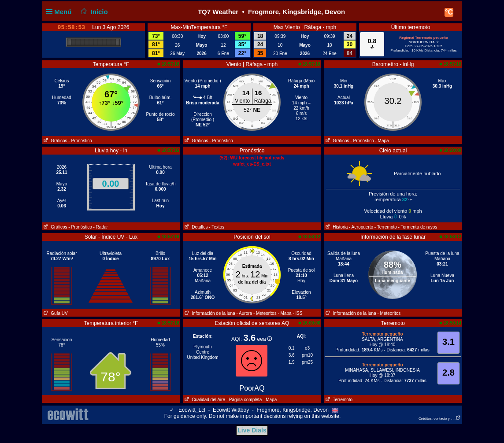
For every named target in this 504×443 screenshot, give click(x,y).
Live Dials (252, 430)
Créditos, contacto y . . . (440, 419)
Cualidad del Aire (204, 400)
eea (265, 339)
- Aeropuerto (361, 227)
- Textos (217, 227)
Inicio (93, 12)
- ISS (297, 313)
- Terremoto (386, 227)
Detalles (195, 227)
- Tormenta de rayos (418, 227)
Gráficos (55, 141)
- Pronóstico (80, 141)
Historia (336, 227)
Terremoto (338, 400)
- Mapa (382, 141)
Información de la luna (209, 313)
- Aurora (245, 313)
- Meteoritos (265, 313)
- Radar (101, 227)
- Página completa (244, 400)
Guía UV (55, 313)
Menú (61, 12)
